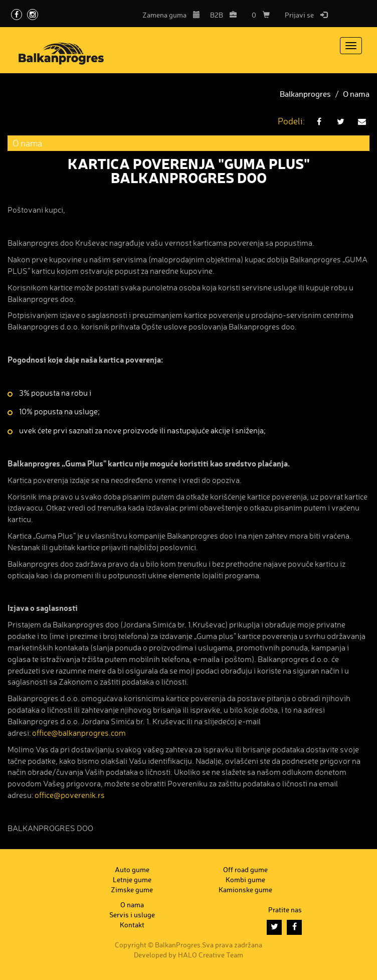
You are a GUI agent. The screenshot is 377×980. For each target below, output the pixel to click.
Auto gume (132, 869)
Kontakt (132, 925)
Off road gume (245, 869)
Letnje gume (132, 879)
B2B (223, 15)
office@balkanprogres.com (79, 733)
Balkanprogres (305, 94)
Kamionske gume (245, 889)
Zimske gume (132, 889)
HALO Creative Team (211, 955)
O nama (356, 94)
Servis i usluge (132, 915)
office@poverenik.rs (70, 795)
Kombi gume (245, 879)
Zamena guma (171, 15)
